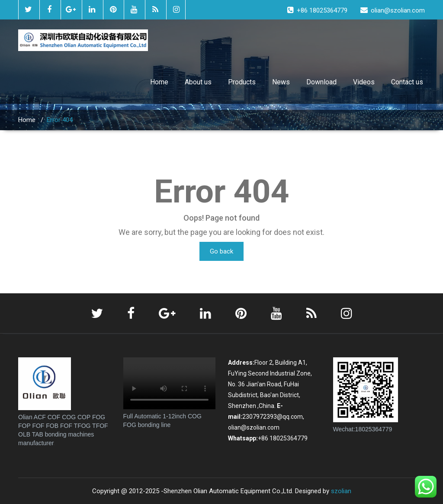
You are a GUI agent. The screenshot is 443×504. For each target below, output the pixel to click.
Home (159, 82)
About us (198, 82)
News (281, 82)
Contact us (407, 82)
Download (321, 82)
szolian (341, 491)
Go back (221, 251)
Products (242, 82)
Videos (364, 82)
